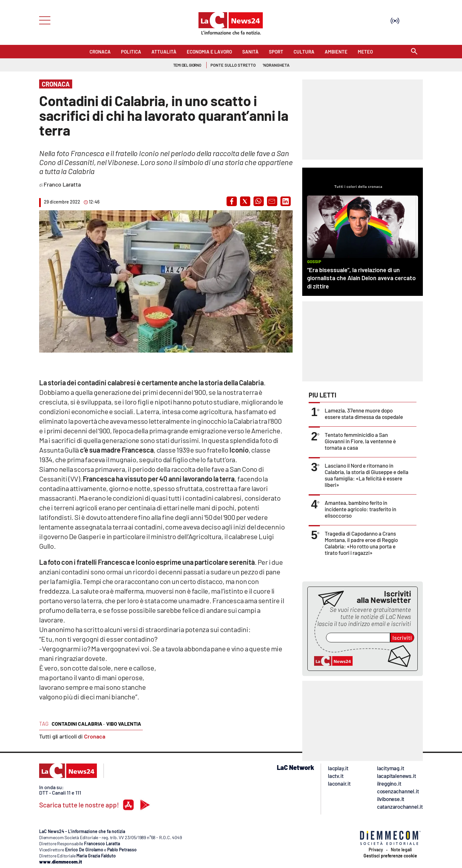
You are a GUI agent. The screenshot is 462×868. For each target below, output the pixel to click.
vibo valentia (124, 724)
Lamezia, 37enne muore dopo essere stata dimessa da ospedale (364, 413)
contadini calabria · (78, 724)
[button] (232, 201)
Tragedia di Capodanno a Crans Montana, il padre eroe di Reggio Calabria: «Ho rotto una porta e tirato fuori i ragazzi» (361, 543)
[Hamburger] (43, 20)
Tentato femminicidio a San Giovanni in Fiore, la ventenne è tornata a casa (360, 441)
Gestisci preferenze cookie (390, 856)
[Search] (414, 52)
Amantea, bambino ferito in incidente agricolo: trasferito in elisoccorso (360, 509)
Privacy (376, 850)
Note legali (401, 850)
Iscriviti (402, 638)
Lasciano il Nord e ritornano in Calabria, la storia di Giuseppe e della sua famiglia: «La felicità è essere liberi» (367, 475)
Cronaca (95, 736)
